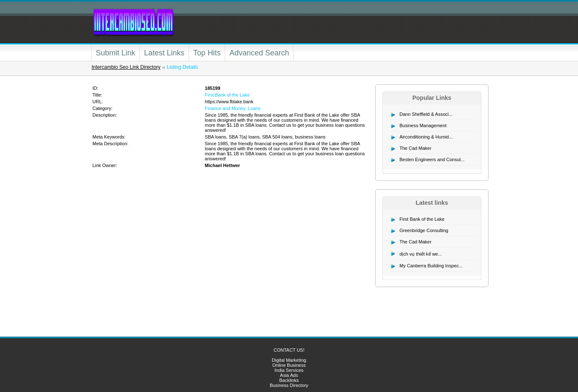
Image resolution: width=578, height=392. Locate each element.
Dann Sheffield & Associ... (426, 114)
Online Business (289, 365)
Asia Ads (289, 375)
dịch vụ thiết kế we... (421, 254)
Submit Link (116, 53)
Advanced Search (259, 53)
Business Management (423, 125)
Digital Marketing (289, 360)
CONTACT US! (289, 350)
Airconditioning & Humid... (426, 137)
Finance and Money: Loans (233, 108)
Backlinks (289, 380)
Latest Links (164, 53)
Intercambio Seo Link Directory (126, 67)
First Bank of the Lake (227, 95)
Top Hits (207, 53)
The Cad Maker (415, 148)
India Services (289, 370)
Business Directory (289, 385)
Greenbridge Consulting (424, 230)
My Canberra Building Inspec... (431, 266)
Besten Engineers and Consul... (432, 159)
